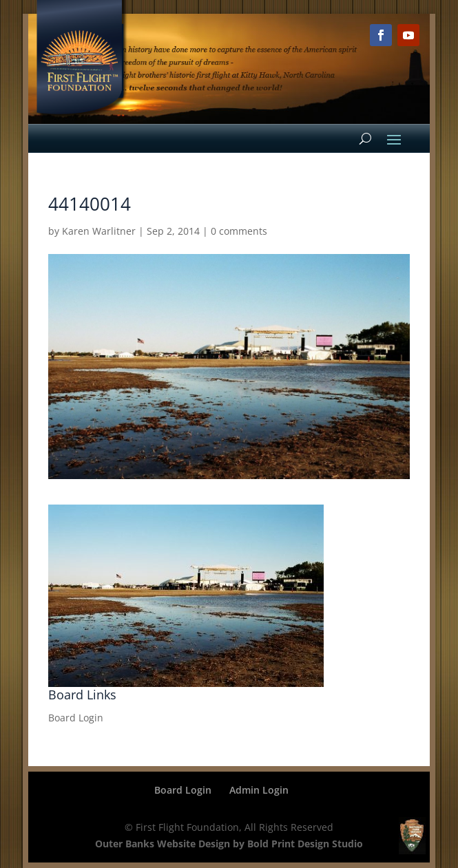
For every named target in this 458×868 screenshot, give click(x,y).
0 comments (239, 231)
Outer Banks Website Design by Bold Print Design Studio (229, 844)
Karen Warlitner (99, 231)
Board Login (76, 718)
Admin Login (259, 790)
